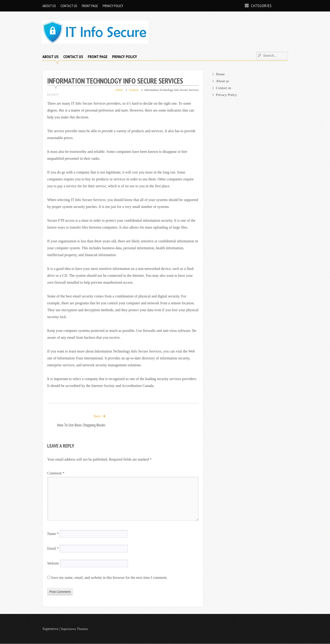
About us (49, 6)
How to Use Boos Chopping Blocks (81, 425)
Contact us (69, 6)
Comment (56, 473)
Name (53, 534)
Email (53, 549)
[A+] (56, 95)
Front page (90, 6)
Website (53, 564)
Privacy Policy (113, 6)
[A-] (50, 95)
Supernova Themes (75, 629)
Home (119, 90)
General (133, 90)
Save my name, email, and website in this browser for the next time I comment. (109, 578)
